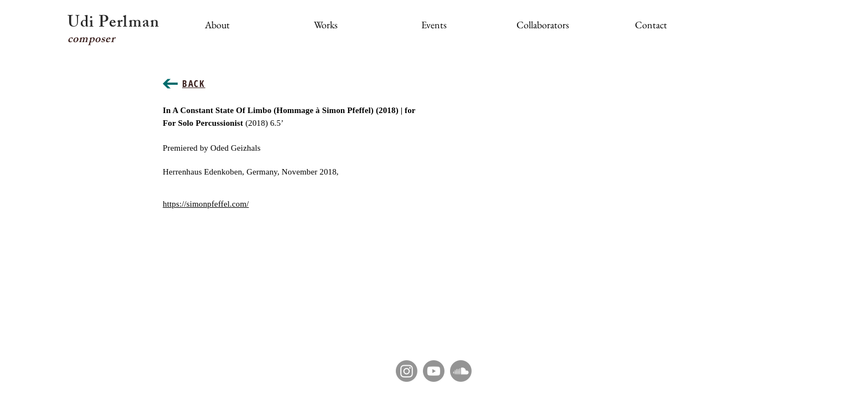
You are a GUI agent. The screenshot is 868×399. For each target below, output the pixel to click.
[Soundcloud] (461, 371)
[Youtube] (434, 371)
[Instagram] (407, 371)
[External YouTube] (556, 173)
